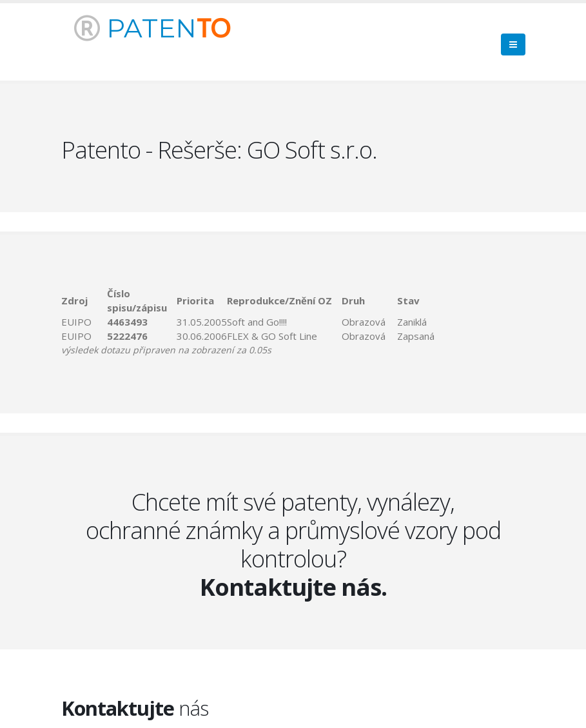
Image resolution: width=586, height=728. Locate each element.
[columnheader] (84, 300)
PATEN (152, 28)
